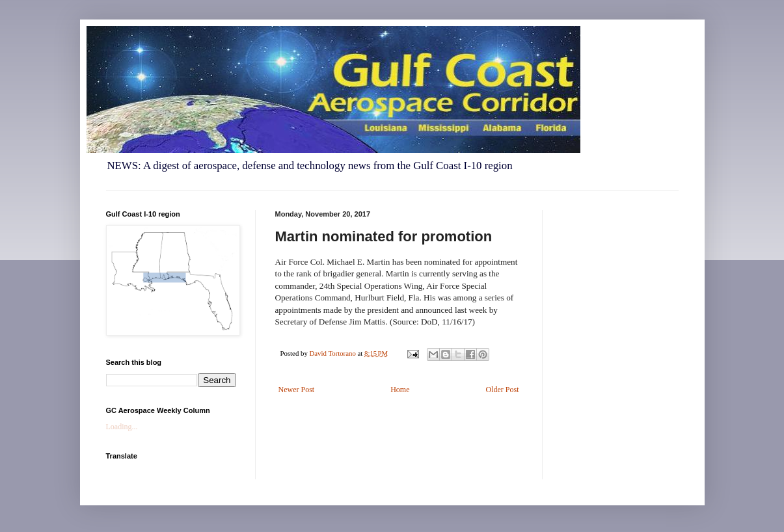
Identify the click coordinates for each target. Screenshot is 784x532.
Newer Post (297, 390)
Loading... (122, 427)
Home (400, 390)
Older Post (503, 390)
